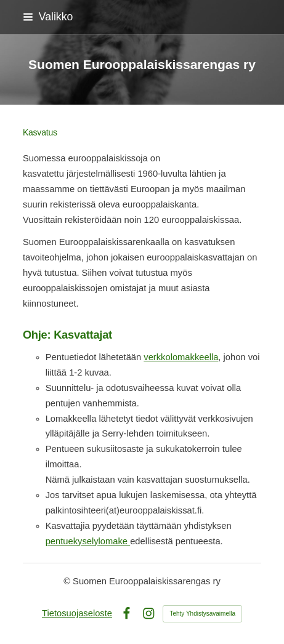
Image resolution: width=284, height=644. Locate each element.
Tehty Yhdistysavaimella (202, 614)
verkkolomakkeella (181, 357)
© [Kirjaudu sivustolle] (68, 581)
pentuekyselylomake (88, 541)
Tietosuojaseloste (77, 613)
